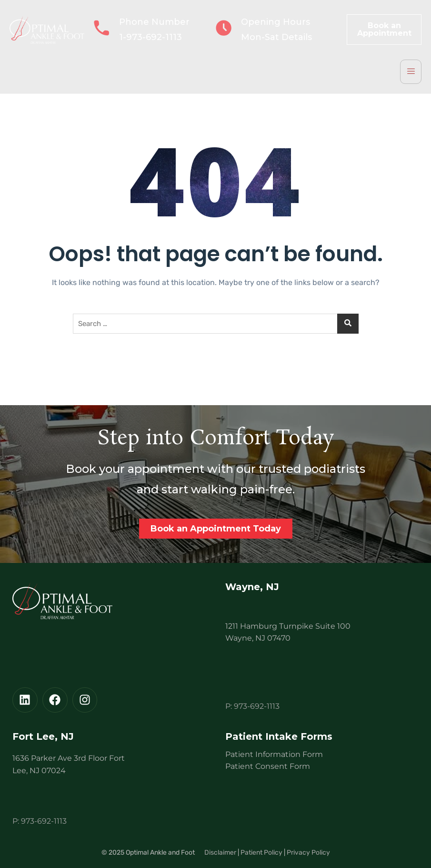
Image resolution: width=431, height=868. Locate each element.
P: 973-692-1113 (252, 706)
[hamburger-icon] (411, 72)
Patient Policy (261, 853)
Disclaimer (220, 853)
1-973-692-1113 (150, 37)
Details (297, 37)
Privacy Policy (308, 853)
